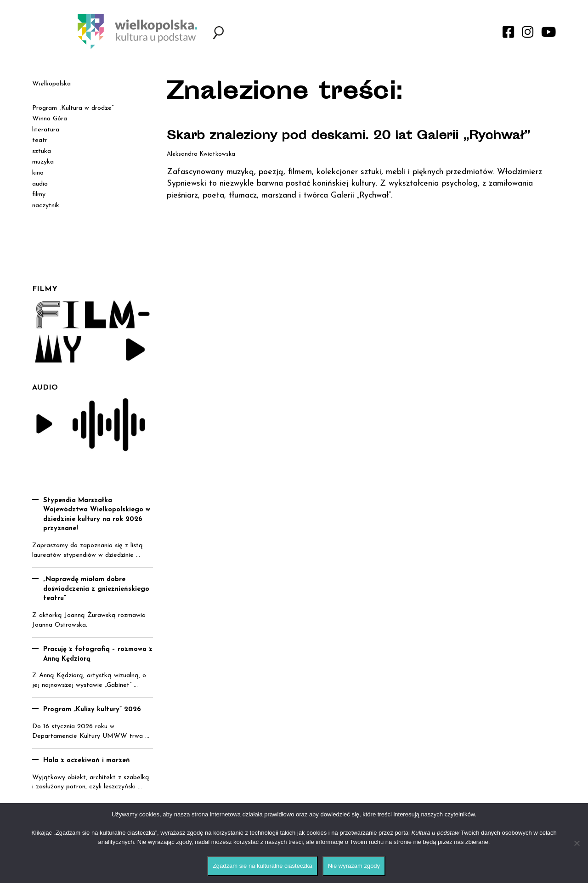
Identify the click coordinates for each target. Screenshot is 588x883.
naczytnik (46, 206)
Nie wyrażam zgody (354, 866)
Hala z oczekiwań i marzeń (87, 761)
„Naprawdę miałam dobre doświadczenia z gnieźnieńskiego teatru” (96, 589)
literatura (46, 130)
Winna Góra (50, 119)
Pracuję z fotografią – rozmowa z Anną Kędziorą (98, 654)
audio (40, 184)
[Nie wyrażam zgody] (577, 843)
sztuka (42, 151)
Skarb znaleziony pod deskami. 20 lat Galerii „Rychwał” (325, 145)
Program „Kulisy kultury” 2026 (92, 710)
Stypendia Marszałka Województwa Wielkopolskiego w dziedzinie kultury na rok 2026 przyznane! (97, 515)
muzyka (43, 162)
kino (38, 173)
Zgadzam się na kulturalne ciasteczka (263, 866)
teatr (40, 140)
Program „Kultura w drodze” (73, 108)
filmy (39, 195)
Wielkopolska (51, 84)
